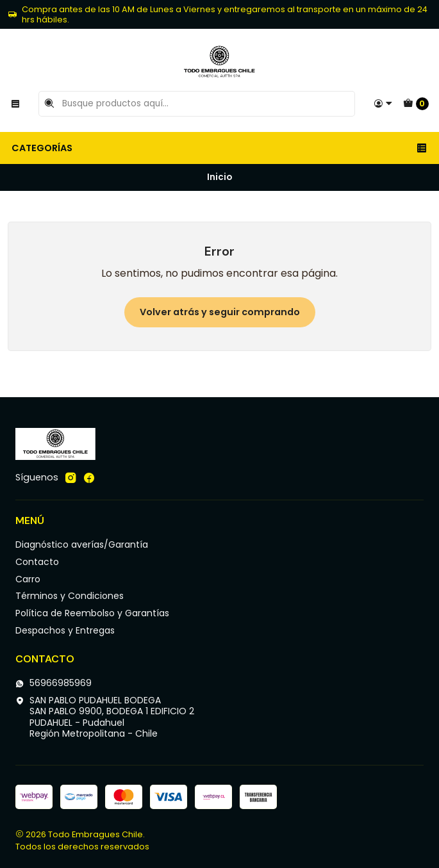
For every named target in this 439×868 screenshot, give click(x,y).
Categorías (219, 148)
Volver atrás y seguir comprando (220, 312)
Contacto (37, 562)
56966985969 (54, 683)
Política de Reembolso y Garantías (92, 613)
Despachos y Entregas (65, 630)
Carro (28, 579)
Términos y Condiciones (70, 596)
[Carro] (416, 104)
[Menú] (15, 104)
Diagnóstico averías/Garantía (82, 545)
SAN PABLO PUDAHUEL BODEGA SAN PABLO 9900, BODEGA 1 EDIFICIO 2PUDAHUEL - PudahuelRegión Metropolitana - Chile (105, 717)
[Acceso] (383, 104)
